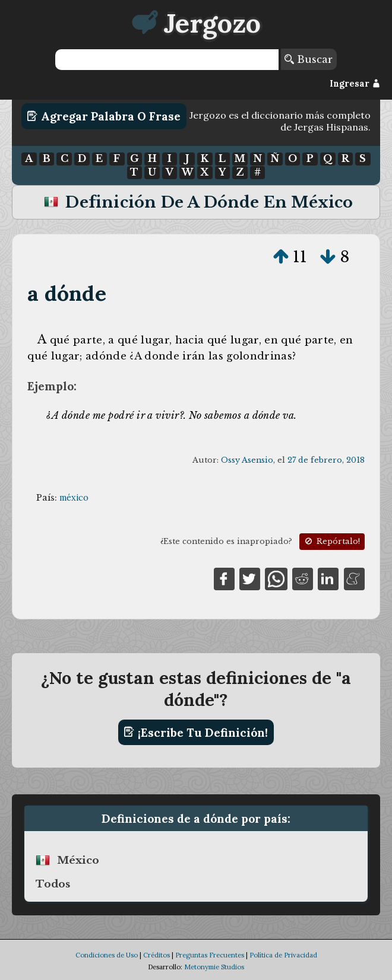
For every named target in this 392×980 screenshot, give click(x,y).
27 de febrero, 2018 (326, 460)
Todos (53, 884)
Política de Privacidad (283, 955)
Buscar (309, 59)
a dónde (67, 293)
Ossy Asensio (247, 460)
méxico (74, 498)
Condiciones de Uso (107, 955)
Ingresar (355, 84)
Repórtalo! (331, 541)
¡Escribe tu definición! (196, 732)
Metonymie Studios (214, 967)
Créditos (157, 955)
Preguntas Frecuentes (210, 955)
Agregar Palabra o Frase (104, 116)
